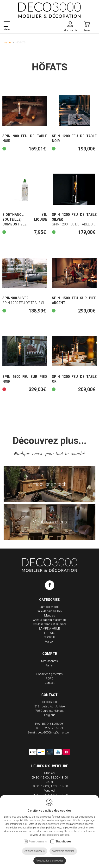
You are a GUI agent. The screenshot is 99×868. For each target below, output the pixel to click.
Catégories (49, 600)
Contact (50, 683)
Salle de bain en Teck (49, 611)
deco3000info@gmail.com (55, 732)
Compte (50, 654)
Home (7, 43)
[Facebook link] (50, 586)
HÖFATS (50, 633)
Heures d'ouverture (50, 766)
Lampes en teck (50, 607)
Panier (49, 665)
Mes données (49, 661)
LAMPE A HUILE (49, 629)
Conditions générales (49, 674)
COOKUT (50, 637)
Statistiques (63, 841)
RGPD (49, 678)
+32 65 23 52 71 (53, 728)
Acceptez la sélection (63, 851)
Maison (49, 642)
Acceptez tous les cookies (50, 861)
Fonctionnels (38, 841)
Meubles (50, 616)
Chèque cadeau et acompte (50, 620)
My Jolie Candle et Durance (49, 624)
